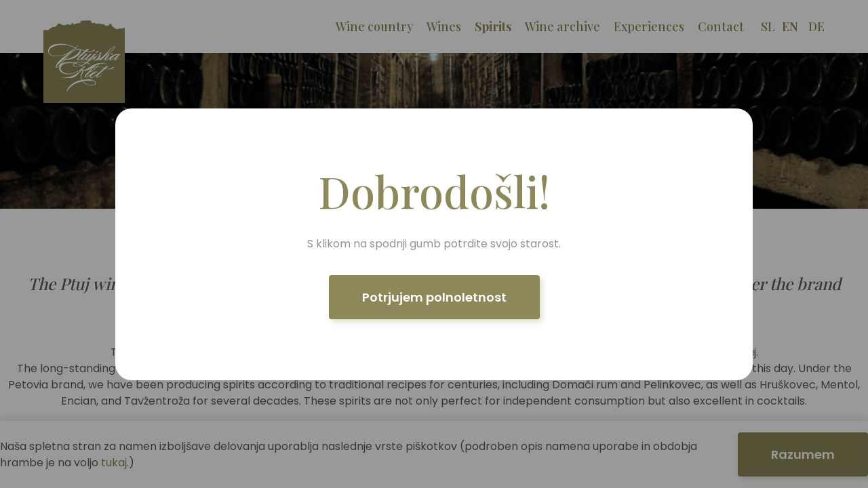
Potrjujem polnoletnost (434, 297)
